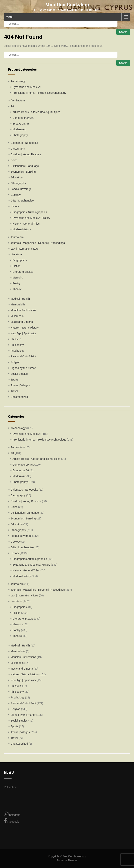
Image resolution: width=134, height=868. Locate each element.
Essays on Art (21, 124)
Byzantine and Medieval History (31, 218)
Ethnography (18, 183)
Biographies (20, 260)
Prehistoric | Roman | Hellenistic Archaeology (39, 93)
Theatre (17, 289)
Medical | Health (20, 299)
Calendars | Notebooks (24, 143)
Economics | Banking (23, 172)
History (15, 206)
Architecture (18, 100)
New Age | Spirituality (23, 333)
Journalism (17, 237)
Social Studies (19, 374)
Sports (14, 380)
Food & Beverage (21, 189)
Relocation (10, 787)
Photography (20, 135)
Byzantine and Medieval (27, 87)
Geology (16, 195)
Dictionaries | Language (25, 166)
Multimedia (17, 316)
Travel (14, 391)
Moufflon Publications (23, 310)
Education (17, 177)
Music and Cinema (22, 322)
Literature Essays (23, 272)
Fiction (16, 266)
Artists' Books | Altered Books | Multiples (36, 112)
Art (12, 106)
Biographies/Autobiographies (30, 212)
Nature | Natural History (25, 328)
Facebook (11, 821)
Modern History (22, 229)
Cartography (18, 149)
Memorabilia (18, 304)
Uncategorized (19, 397)
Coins (14, 160)
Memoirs (18, 278)
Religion (15, 362)
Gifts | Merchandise (22, 201)
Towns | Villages (20, 385)
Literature (16, 254)
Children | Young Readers (26, 154)
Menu (10, 17)
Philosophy (17, 345)
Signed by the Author (23, 368)
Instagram (12, 814)
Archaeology (18, 81)
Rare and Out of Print (23, 356)
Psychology (17, 351)
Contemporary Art (23, 118)
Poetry (16, 283)
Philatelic (16, 339)
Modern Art (19, 129)
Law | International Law (24, 249)
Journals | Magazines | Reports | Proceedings (38, 243)
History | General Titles (26, 224)
